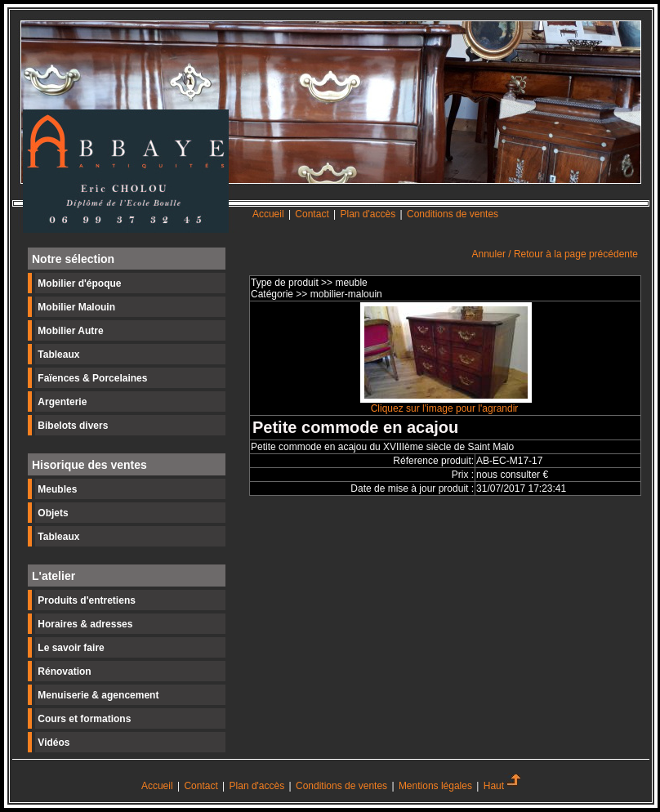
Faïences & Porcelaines (92, 378)
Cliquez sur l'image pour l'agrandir (446, 404)
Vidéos (54, 743)
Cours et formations (84, 719)
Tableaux (58, 355)
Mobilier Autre (70, 331)
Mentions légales (435, 786)
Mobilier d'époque (79, 283)
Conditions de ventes (453, 214)
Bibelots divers (73, 426)
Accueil (268, 214)
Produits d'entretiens (87, 600)
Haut (502, 786)
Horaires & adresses (85, 624)
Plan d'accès (368, 214)
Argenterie (62, 402)
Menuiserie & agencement (98, 695)
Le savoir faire (71, 648)
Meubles (57, 489)
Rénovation (64, 671)
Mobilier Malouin (76, 307)
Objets (53, 513)
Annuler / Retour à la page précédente (555, 254)
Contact (313, 214)
